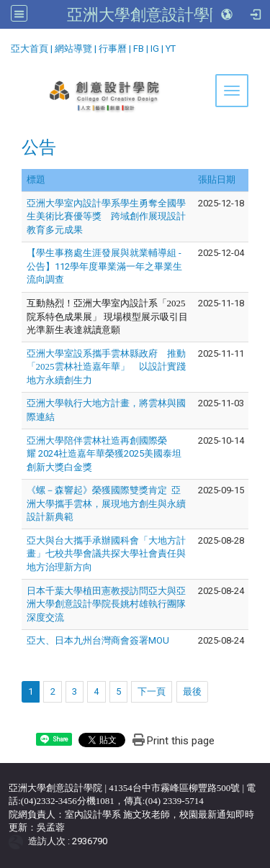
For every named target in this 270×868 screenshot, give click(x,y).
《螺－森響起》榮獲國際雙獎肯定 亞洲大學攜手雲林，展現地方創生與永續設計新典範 (106, 503)
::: (5, 46)
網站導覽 (73, 49)
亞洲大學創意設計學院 (146, 14)
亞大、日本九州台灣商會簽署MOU (98, 640)
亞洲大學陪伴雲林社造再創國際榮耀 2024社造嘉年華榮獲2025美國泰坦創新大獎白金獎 (104, 454)
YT (171, 49)
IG (155, 49)
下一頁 (152, 691)
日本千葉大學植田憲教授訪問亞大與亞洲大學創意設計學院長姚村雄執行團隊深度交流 (106, 604)
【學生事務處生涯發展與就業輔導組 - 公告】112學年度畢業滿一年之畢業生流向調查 (104, 266)
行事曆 (113, 49)
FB (139, 49)
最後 (192, 691)
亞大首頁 (30, 49)
